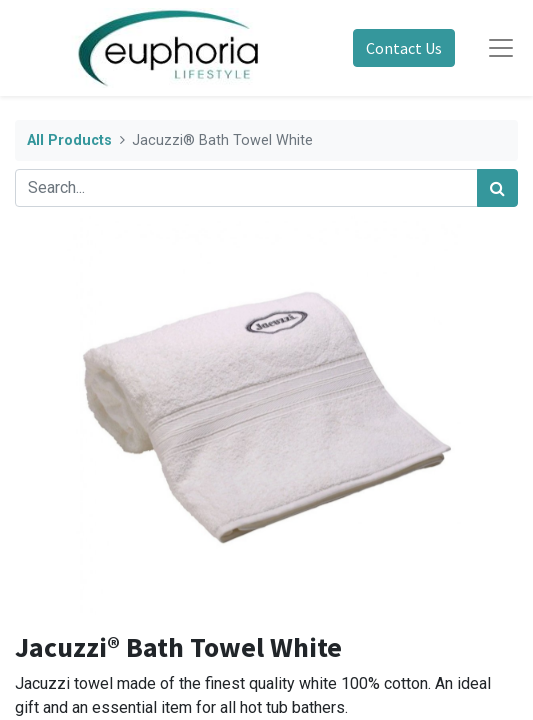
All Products (69, 140)
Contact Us (404, 48)
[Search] (497, 188)
